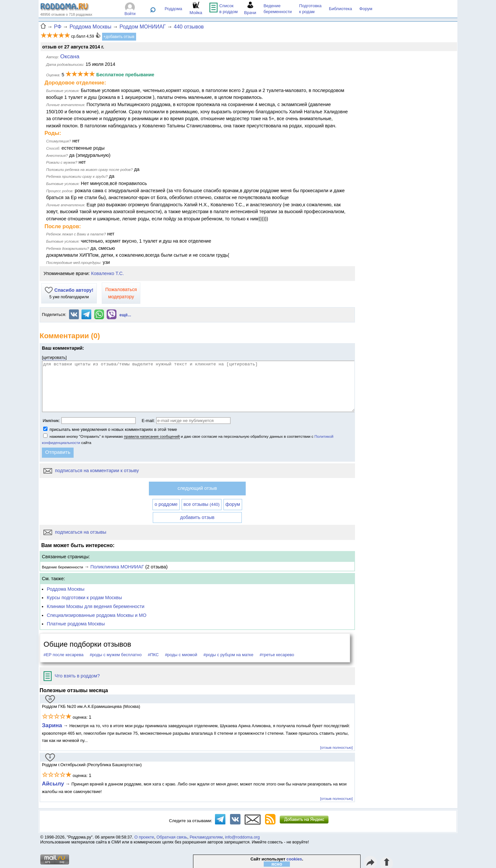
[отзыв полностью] (337, 747)
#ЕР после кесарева (63, 655)
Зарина (52, 725)
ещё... (125, 315)
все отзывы (202, 504)
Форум (366, 9)
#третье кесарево (277, 655)
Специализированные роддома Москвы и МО (97, 615)
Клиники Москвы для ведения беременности (96, 606)
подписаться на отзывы (75, 532)
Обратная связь (172, 837)
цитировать (54, 357)
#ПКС (153, 655)
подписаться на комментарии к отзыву (91, 471)
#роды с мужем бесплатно (116, 655)
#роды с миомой (181, 655)
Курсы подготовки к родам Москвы (84, 598)
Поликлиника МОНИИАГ (117, 567)
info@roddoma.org (242, 837)
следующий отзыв (197, 488)
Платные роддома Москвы (76, 624)
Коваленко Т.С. (107, 273)
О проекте (144, 837)
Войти (130, 14)
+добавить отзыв (119, 37)
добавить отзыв (197, 517)
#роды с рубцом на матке (229, 655)
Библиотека (340, 9)
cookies (294, 859)
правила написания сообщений (152, 436)
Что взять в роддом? (72, 676)
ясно (277, 864)
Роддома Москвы (66, 589)
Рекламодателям (206, 837)
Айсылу (53, 784)
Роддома (173, 9)
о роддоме (166, 504)
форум (233, 504)
